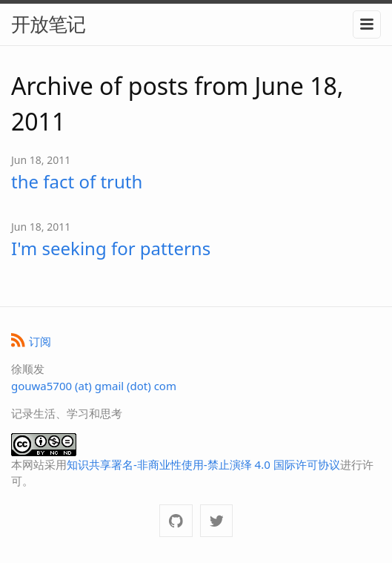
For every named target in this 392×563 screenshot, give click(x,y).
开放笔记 (48, 24)
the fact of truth (77, 181)
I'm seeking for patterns (111, 248)
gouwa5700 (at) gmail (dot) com (94, 386)
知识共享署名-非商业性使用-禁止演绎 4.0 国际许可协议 (203, 464)
